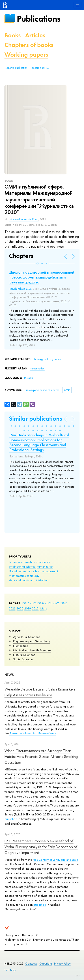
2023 (56, 603)
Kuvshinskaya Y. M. (20, 289)
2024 (48, 603)
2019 (28, 608)
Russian (29, 378)
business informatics (22, 562)
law (37, 571)
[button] (38, 263)
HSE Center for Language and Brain (55, 860)
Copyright (45, 964)
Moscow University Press (24, 219)
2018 (35, 608)
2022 (64, 603)
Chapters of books (29, 45)
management (49, 571)
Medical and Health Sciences (32, 650)
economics (43, 562)
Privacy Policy (62, 964)
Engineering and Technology (32, 641)
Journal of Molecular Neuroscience (33, 733)
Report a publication (16, 68)
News (9, 675)
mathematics (17, 576)
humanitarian (45, 566)
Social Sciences (23, 659)
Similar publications (36, 419)
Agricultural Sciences (27, 637)
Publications (39, 19)
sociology (33, 576)
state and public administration (29, 580)
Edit (78, 976)
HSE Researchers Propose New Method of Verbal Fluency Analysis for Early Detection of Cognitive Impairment (41, 847)
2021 (12, 608)
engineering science (22, 566)
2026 (33, 603)
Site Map (10, 970)
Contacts (31, 964)
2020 (20, 608)
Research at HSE (40, 68)
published (11, 819)
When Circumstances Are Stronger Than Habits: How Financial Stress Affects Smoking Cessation (41, 757)
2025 (41, 603)
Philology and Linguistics (47, 359)
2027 (26, 603)
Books (13, 35)
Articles (35, 35)
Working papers (26, 55)
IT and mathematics (22, 571)
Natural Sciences (24, 655)
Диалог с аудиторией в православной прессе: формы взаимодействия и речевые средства (42, 277)
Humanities (20, 646)
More (44, 608)
